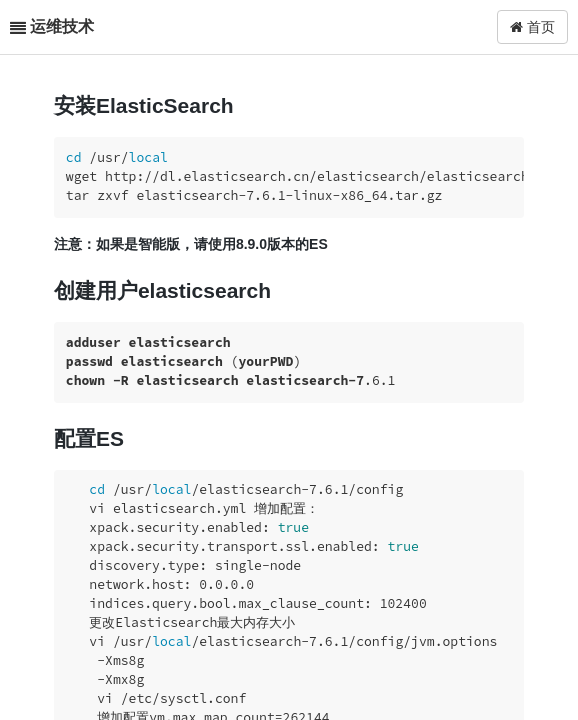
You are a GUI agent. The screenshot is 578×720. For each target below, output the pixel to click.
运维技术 (62, 26)
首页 (532, 27)
